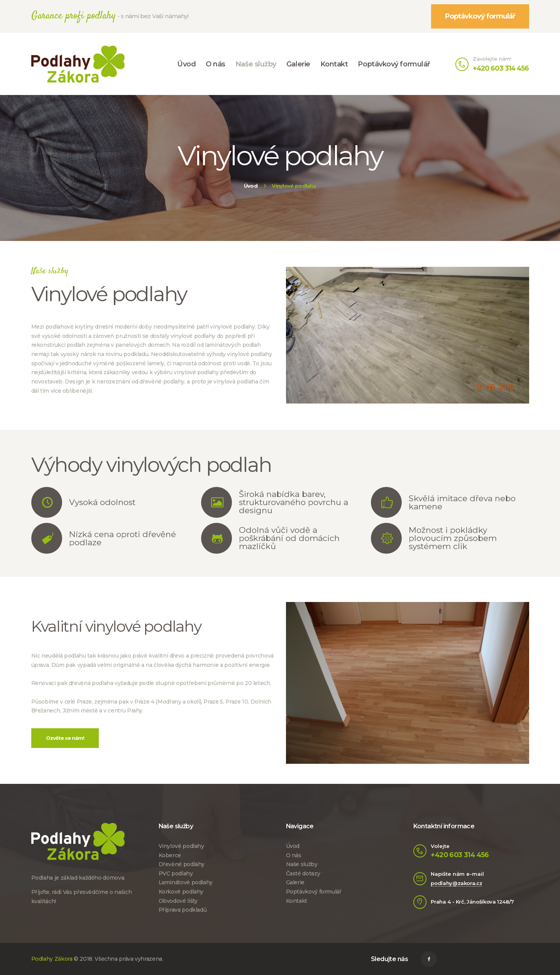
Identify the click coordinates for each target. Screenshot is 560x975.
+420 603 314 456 (460, 855)
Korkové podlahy (181, 892)
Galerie (295, 882)
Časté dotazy (303, 873)
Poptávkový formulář (314, 892)
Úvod (251, 186)
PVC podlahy (176, 873)
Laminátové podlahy (186, 882)
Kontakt (297, 901)
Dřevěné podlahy (182, 864)
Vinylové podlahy (181, 846)
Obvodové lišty (178, 901)
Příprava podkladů (183, 910)
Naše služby (302, 864)
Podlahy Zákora (52, 959)
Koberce (170, 855)
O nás (294, 855)
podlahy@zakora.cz (456, 883)
